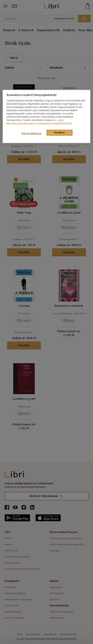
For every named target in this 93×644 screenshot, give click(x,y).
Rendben (59, 133)
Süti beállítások (31, 134)
